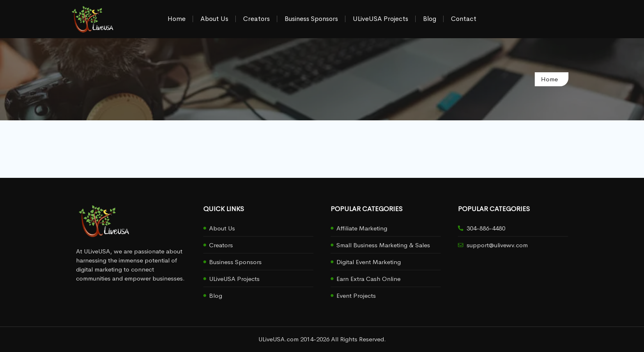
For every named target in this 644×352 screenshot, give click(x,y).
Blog (430, 19)
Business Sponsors (311, 19)
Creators (256, 19)
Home (177, 19)
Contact (464, 19)
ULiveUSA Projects (381, 19)
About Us (214, 19)
